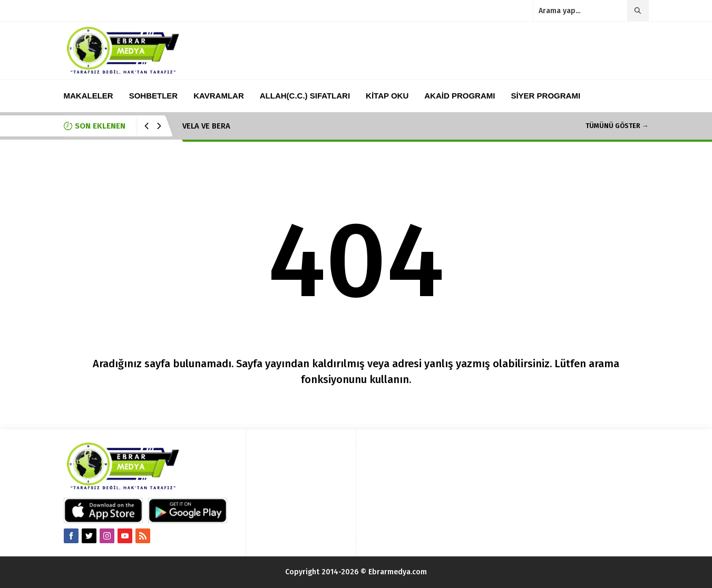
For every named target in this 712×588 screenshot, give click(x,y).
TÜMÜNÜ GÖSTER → (617, 126)
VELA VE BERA (206, 126)
